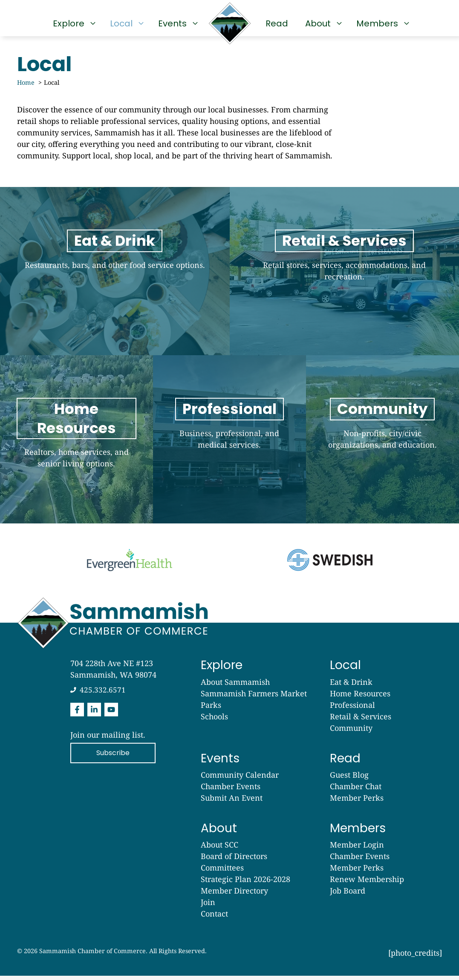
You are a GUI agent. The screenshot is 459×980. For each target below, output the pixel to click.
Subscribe (113, 757)
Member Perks (357, 802)
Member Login (357, 849)
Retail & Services (361, 721)
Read (277, 23)
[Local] (345, 272)
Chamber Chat (356, 790)
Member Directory (234, 895)
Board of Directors (234, 860)
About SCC (219, 849)
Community (351, 732)
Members (381, 23)
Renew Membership (367, 883)
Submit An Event (232, 802)
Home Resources (360, 698)
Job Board (348, 895)
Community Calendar (240, 779)
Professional (352, 709)
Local (126, 23)
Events (177, 23)
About (322, 23)
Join (208, 906)
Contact (214, 918)
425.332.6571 (103, 694)
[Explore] (115, 272)
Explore (73, 23)
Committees (222, 872)
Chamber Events (231, 790)
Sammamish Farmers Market (254, 698)
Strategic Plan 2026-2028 (245, 883)
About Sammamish (235, 686)
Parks (211, 709)
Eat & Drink (351, 686)
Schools (214, 721)
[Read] (76, 443)
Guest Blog (349, 779)
